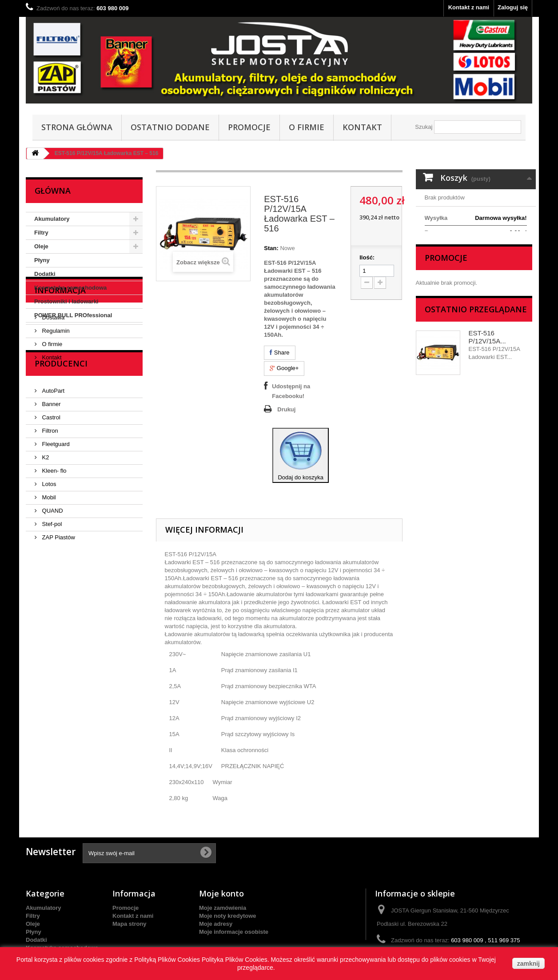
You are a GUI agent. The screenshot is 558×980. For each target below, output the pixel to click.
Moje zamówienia (223, 908)
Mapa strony (130, 924)
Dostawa (52, 373)
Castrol (50, 497)
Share (279, 353)
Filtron (49, 510)
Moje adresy (216, 924)
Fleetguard (55, 524)
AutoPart (52, 470)
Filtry (41, 233)
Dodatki (45, 274)
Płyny (42, 260)
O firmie (307, 127)
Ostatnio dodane (170, 127)
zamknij (528, 964)
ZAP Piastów (58, 617)
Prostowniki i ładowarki (66, 301)
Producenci (61, 446)
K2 (45, 537)
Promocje (249, 127)
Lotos (48, 564)
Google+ (284, 368)
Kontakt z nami (469, 7)
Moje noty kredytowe (228, 916)
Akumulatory (52, 219)
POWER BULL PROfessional (73, 315)
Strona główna (77, 127)
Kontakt (362, 127)
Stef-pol (51, 604)
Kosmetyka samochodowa (70, 288)
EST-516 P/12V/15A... (487, 392)
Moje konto (221, 893)
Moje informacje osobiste (234, 932)
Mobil (48, 577)
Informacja (60, 349)
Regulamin (55, 386)
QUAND (52, 590)
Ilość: (367, 257)
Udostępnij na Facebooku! (291, 391)
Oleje (41, 246)
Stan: (271, 248)
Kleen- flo (54, 550)
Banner (51, 484)
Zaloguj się (513, 7)
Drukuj (286, 409)
